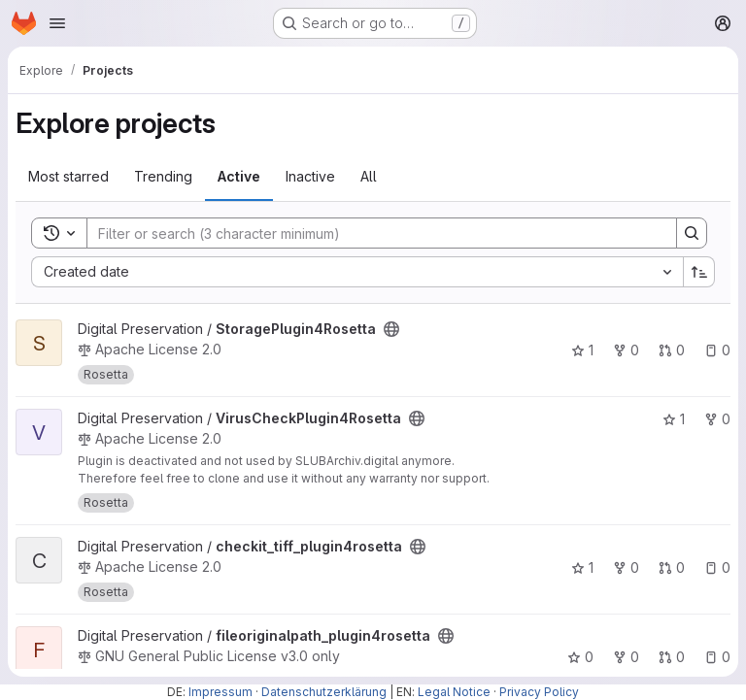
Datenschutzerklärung (324, 692)
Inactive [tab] (310, 176)
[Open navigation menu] (57, 23)
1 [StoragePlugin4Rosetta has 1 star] (582, 350)
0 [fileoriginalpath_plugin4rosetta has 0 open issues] (717, 657)
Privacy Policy (539, 692)
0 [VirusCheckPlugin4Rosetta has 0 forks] (717, 419)
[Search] (372, 233)
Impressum (220, 692)
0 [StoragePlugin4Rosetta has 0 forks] (626, 350)
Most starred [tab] (68, 176)
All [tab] (369, 176)
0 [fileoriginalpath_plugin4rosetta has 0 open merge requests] (672, 657)
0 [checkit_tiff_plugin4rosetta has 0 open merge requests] (672, 567)
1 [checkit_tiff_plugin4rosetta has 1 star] (582, 567)
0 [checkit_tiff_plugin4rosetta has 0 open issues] (717, 567)
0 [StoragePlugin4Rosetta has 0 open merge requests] (672, 350)
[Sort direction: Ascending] (699, 272)
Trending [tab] (163, 176)
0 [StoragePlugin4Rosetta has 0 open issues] (717, 350)
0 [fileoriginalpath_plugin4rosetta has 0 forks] (626, 657)
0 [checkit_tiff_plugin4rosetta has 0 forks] (626, 567)
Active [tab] (239, 176)
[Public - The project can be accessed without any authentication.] (391, 329)
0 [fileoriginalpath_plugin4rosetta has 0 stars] (580, 657)
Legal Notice (454, 692)
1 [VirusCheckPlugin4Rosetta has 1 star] (674, 419)
